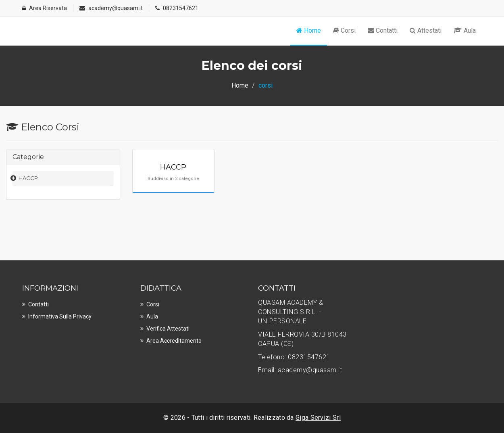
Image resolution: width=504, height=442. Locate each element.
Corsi (344, 30)
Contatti (383, 30)
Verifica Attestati (168, 329)
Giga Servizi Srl (318, 418)
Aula (465, 30)
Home (309, 30)
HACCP (28, 178)
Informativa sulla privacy (60, 316)
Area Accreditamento (174, 341)
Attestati (426, 30)
